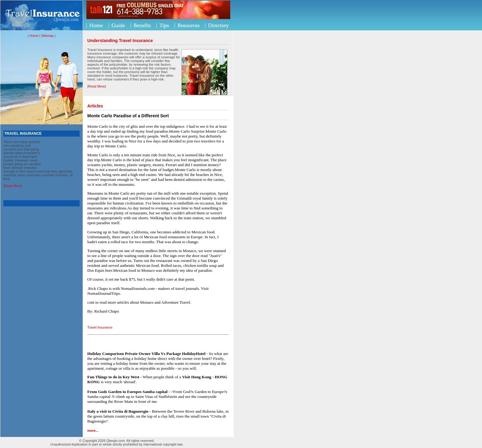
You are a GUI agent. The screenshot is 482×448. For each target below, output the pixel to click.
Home (34, 36)
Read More (13, 186)
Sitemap (47, 36)
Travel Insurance (100, 327)
